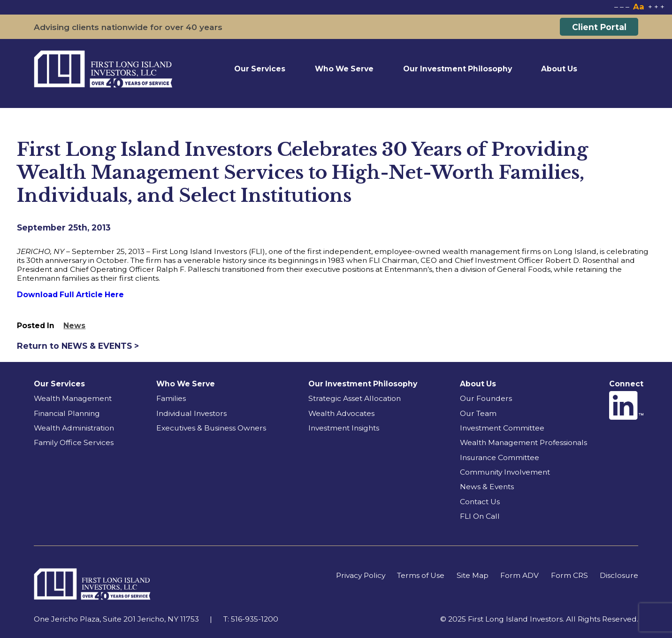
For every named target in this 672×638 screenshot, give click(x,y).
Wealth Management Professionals (523, 442)
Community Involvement (505, 472)
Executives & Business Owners (211, 428)
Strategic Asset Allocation (355, 398)
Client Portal (599, 27)
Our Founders (486, 398)
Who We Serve (344, 69)
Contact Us (480, 502)
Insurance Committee (500, 457)
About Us (559, 69)
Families (171, 398)
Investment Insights (344, 428)
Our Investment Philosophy (458, 69)
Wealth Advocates (341, 413)
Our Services (260, 69)
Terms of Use (421, 575)
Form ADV (519, 575)
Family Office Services (74, 442)
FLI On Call (480, 516)
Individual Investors (191, 413)
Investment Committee (502, 428)
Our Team (478, 413)
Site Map (473, 575)
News (74, 326)
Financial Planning (67, 413)
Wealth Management (73, 398)
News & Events (487, 487)
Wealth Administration (74, 428)
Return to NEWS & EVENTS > (78, 346)
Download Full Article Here (70, 295)
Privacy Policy (361, 575)
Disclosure (619, 575)
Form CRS (569, 575)
